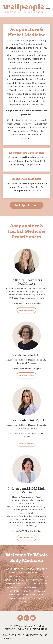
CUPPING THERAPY (20, 591)
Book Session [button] (26, 310)
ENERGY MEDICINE (33, 594)
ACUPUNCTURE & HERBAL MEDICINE (27, 569)
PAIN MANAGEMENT (35, 587)
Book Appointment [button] (27, 205)
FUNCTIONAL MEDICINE (20, 576)
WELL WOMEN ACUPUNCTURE (33, 629)
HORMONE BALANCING (18, 584)
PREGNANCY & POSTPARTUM (31, 580)
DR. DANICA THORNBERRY (23, 626)
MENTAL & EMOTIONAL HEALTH (26, 573)
